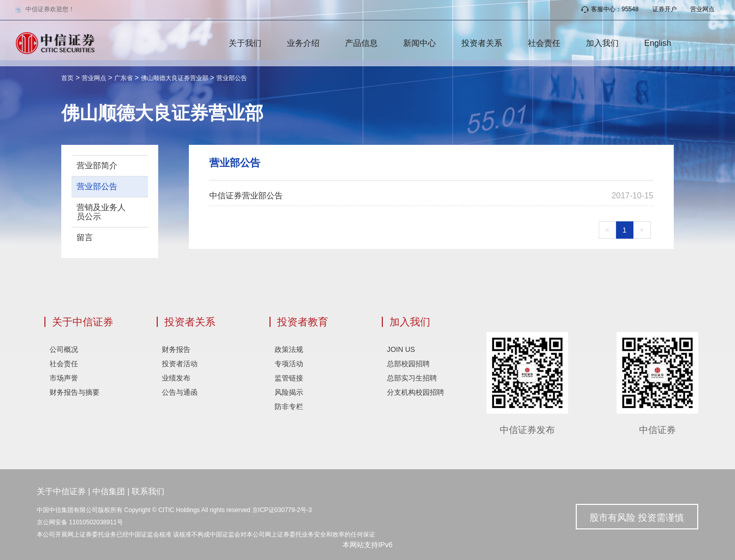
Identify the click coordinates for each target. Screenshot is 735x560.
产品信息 (361, 43)
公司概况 (64, 349)
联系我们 (148, 491)
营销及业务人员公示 (101, 212)
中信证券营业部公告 (246, 196)
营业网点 (702, 9)
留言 (85, 237)
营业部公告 (232, 78)
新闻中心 (420, 43)
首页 (67, 78)
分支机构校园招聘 (415, 392)
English (657, 43)
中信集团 (109, 491)
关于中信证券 (83, 322)
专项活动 (289, 364)
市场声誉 (64, 378)
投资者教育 (303, 322)
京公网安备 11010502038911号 (80, 522)
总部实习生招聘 (412, 378)
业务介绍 (303, 43)
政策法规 (289, 349)
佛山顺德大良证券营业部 (175, 78)
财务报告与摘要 (75, 392)
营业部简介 (97, 166)
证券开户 (665, 9)
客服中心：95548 (610, 9)
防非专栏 (289, 406)
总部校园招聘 (408, 364)
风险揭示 (289, 392)
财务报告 (176, 349)
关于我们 (245, 43)
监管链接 (289, 378)
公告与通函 (180, 392)
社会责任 (544, 43)
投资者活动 (180, 364)
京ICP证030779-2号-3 (282, 510)
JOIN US (401, 349)
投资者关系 (482, 43)
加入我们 (602, 43)
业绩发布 (176, 378)
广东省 (124, 78)
